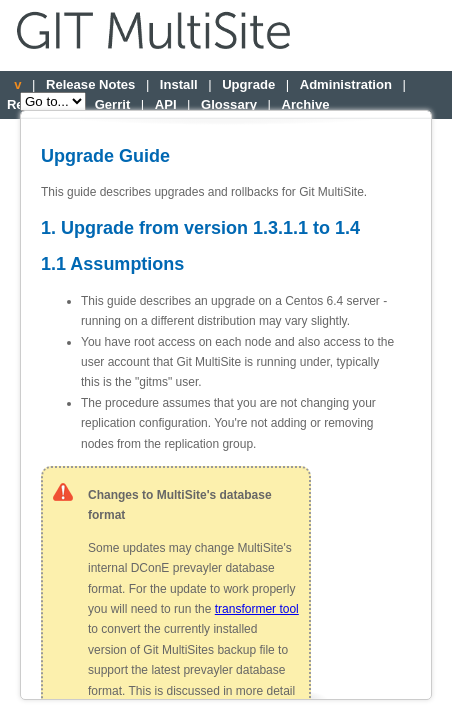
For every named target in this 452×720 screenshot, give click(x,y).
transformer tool (257, 609)
